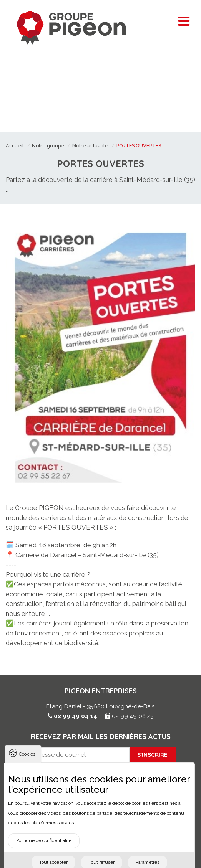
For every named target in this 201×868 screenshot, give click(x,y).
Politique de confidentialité (44, 847)
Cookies (27, 761)
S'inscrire (152, 755)
